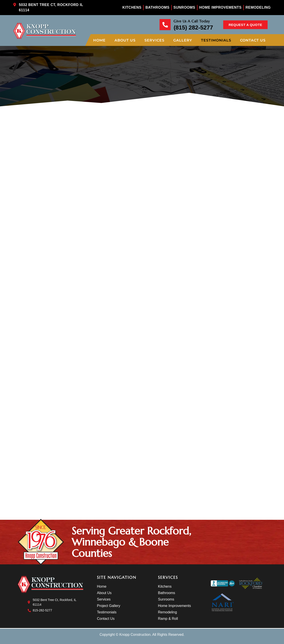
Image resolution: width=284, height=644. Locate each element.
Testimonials (216, 40)
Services (154, 40)
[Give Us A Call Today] (165, 25)
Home (99, 40)
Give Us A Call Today (192, 21)
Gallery (183, 40)
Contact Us (253, 40)
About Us (125, 40)
